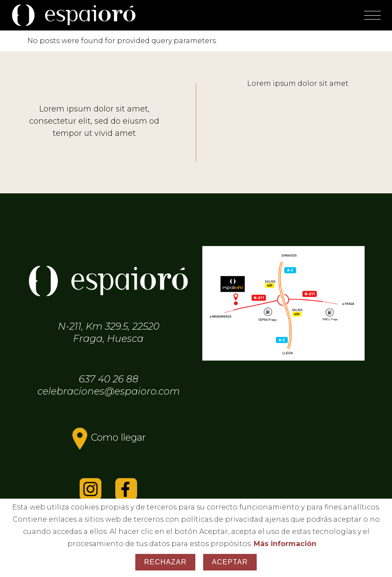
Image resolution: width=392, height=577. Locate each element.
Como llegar (118, 437)
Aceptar (230, 562)
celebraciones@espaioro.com (109, 391)
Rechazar (165, 562)
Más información (285, 544)
